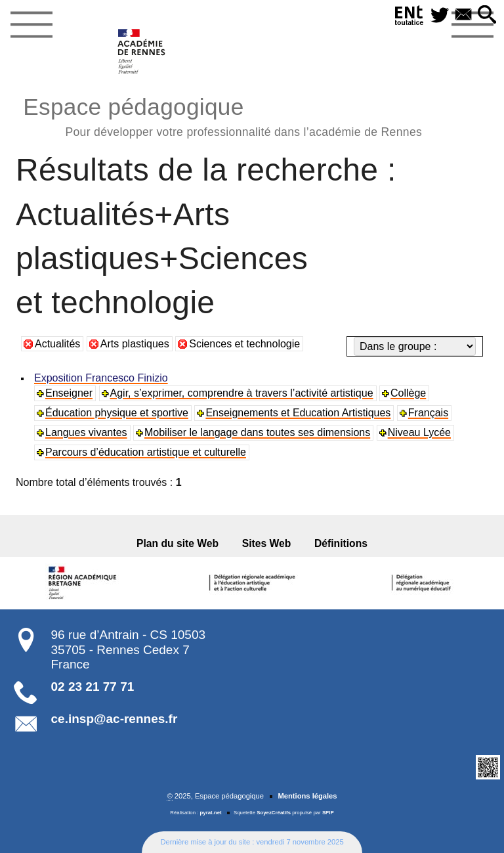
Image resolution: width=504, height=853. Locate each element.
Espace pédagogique (222, 115)
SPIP (328, 813)
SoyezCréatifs (274, 813)
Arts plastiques (135, 344)
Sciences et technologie (244, 344)
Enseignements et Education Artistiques (298, 413)
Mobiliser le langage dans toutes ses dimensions (257, 432)
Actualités (57, 344)
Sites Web (267, 543)
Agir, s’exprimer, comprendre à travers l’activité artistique (242, 393)
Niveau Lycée (419, 432)
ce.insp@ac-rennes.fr (115, 719)
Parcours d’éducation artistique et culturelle (146, 452)
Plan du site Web (178, 543)
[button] (487, 15)
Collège (408, 393)
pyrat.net (211, 813)
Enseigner (69, 393)
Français (428, 413)
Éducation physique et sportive (117, 413)
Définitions (341, 543)
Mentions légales (307, 796)
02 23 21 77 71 (93, 687)
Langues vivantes (86, 432)
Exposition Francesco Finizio (101, 378)
